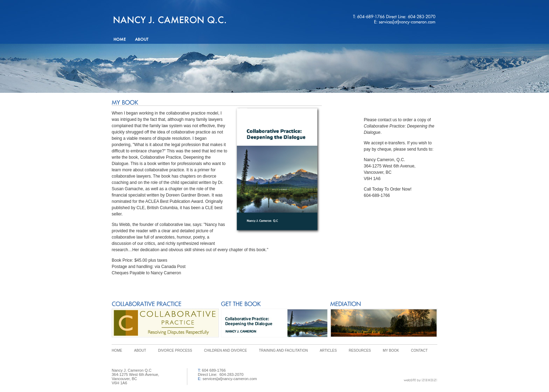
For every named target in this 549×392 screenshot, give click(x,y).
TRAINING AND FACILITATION (284, 350)
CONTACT (419, 350)
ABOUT (140, 350)
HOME (117, 350)
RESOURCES (360, 350)
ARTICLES (328, 350)
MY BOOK (391, 350)
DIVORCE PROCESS (175, 350)
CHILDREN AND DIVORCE (226, 350)
